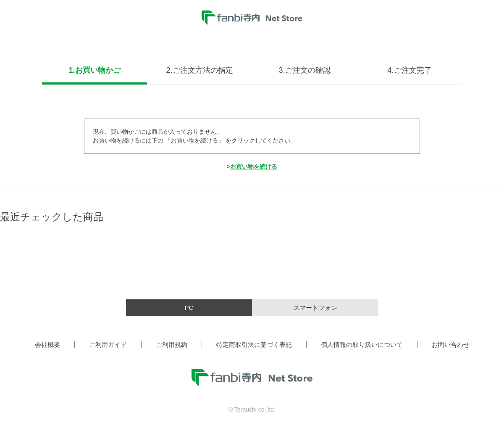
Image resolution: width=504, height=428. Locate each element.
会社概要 (47, 345)
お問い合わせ (451, 345)
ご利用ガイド (108, 345)
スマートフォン (315, 308)
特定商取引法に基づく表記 (254, 345)
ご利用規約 (172, 345)
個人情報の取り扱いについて (362, 345)
